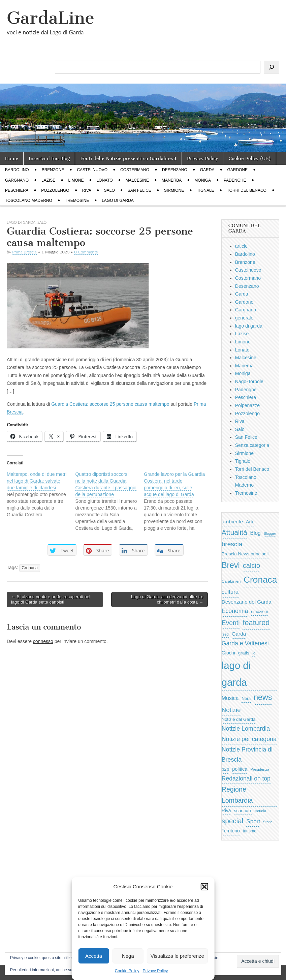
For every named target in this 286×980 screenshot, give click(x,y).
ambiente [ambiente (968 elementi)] (232, 522)
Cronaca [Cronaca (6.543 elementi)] (260, 580)
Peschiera (17, 190)
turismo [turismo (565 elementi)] (250, 831)
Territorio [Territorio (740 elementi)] (231, 831)
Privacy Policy (155, 971)
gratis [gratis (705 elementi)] (244, 653)
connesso (43, 641)
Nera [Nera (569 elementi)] (246, 699)
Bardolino (17, 170)
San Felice (139, 190)
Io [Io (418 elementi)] (254, 653)
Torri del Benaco (247, 190)
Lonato (104, 180)
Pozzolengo (55, 190)
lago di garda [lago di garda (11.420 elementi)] (236, 674)
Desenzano (175, 170)
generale (244, 318)
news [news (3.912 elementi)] (263, 697)
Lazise (48, 180)
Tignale (205, 190)
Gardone (237, 170)
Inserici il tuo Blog (49, 159)
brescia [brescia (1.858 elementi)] (232, 544)
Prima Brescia (24, 252)
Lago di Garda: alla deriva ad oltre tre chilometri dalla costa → (167, 599)
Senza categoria (252, 445)
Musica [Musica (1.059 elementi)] (230, 698)
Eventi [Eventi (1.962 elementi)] (231, 623)
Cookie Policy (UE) (250, 159)
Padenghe (235, 180)
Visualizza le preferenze (177, 956)
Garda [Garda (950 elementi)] (239, 634)
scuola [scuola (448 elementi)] (261, 811)
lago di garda (118, 201)
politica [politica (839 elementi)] (240, 769)
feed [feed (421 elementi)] (225, 634)
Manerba (172, 180)
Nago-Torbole (249, 381)
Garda (207, 170)
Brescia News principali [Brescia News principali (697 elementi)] (245, 554)
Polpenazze (247, 405)
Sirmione (174, 190)
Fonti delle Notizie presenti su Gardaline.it (128, 159)
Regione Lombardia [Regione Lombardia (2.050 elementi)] (237, 795)
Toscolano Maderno (29, 201)
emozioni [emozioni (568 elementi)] (259, 612)
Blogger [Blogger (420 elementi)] (270, 533)
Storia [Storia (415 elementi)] (268, 822)
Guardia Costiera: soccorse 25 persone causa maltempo (110, 404)
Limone (76, 180)
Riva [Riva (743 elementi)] (226, 810)
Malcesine (137, 180)
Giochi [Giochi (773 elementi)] (228, 653)
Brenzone (53, 170)
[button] (204, 887)
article (241, 246)
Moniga (203, 180)
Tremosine (77, 201)
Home (12, 159)
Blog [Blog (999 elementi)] (256, 533)
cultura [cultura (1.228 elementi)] (230, 592)
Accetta (94, 956)
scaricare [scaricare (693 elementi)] (243, 811)
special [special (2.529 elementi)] (233, 821)
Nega (128, 956)
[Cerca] (272, 67)
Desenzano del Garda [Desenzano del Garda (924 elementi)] (247, 602)
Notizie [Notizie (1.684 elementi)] (231, 710)
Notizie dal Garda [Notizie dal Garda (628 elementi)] (239, 719)
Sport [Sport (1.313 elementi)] (253, 821)
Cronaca (30, 568)
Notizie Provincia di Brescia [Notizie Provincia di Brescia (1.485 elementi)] (247, 755)
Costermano (135, 170)
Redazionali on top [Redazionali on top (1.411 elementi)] (246, 778)
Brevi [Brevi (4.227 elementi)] (231, 565)
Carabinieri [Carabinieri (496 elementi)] (231, 581)
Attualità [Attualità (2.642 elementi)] (234, 532)
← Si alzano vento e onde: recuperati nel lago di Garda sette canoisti (51, 599)
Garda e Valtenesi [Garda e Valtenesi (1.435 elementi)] (245, 643)
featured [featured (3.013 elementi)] (256, 623)
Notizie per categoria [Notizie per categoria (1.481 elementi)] (249, 739)
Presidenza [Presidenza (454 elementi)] (260, 769)
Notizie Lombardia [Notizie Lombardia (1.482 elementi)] (246, 729)
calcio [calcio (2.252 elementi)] (251, 565)
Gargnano (17, 180)
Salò (109, 190)
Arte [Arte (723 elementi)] (250, 522)
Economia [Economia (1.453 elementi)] (235, 611)
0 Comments (86, 252)
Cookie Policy (127, 971)
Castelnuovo (92, 170)
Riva (87, 190)
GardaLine (51, 18)
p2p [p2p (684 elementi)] (226, 769)
